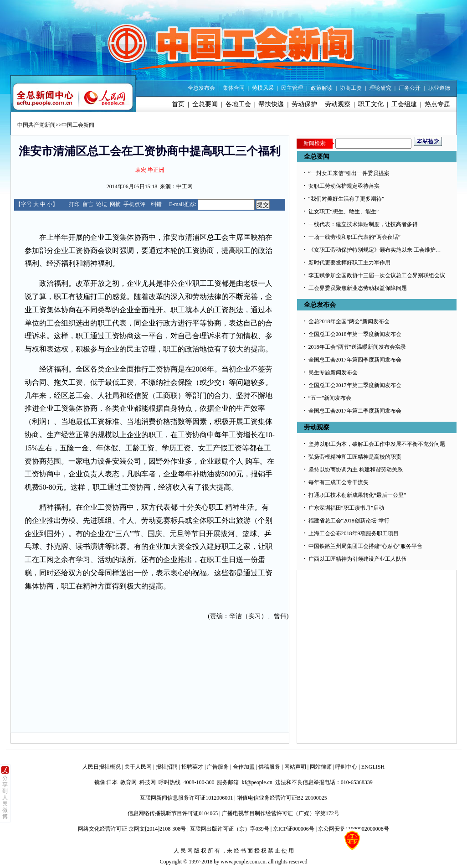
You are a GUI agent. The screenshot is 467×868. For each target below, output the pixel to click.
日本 (112, 782)
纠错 (156, 204)
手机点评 (134, 204)
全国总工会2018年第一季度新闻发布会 (355, 334)
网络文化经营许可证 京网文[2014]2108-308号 (132, 829)
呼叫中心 (346, 767)
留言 (88, 204)
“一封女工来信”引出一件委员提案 (349, 173)
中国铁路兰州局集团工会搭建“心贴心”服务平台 (366, 546)
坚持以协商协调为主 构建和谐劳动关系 (356, 470)
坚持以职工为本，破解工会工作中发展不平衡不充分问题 (377, 444)
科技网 (148, 782)
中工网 (185, 186)
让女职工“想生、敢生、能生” (344, 212)
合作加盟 (244, 767)
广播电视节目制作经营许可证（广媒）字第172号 (281, 813)
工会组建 (404, 104)
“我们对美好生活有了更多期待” (346, 199)
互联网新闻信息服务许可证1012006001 (186, 798)
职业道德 (439, 88)
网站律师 (321, 767)
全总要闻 (205, 104)
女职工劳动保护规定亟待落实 (344, 186)
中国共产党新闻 (36, 125)
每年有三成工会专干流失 (339, 482)
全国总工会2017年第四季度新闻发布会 (355, 360)
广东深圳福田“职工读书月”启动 (346, 508)
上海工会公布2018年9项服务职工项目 (354, 533)
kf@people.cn (257, 782)
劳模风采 (263, 88)
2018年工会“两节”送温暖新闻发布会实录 (357, 347)
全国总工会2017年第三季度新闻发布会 (355, 385)
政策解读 (322, 88)
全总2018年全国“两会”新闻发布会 (349, 321)
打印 (74, 204)
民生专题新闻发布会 (333, 372)
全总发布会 (201, 88)
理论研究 (380, 88)
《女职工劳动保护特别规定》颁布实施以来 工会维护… (375, 250)
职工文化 (371, 104)
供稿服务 (269, 767)
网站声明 (295, 767)
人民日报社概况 (102, 767)
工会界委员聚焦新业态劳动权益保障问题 (358, 288)
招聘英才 (192, 767)
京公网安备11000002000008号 (354, 829)
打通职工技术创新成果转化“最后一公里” (357, 495)
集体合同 (234, 88)
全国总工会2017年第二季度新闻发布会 (355, 411)
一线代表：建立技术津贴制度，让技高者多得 (363, 224)
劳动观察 (338, 104)
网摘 (115, 204)
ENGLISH (373, 767)
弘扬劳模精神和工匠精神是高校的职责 (355, 457)
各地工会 (238, 104)
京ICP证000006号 (294, 829)
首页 (178, 104)
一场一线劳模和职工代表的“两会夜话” (355, 237)
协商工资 (351, 88)
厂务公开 (410, 88)
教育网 (128, 782)
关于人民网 (138, 767)
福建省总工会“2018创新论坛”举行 (349, 521)
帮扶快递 (271, 104)
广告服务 (218, 767)
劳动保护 (304, 104)
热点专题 (437, 104)
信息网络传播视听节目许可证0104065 (173, 813)
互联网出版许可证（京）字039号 (230, 829)
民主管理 (292, 88)
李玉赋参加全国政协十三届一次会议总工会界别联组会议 (377, 275)
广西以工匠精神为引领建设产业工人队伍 (358, 559)
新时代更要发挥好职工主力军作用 (349, 263)
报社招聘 (167, 767)
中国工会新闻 (78, 125)
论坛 (102, 204)
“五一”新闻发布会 (330, 398)
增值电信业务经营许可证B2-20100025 (282, 798)
